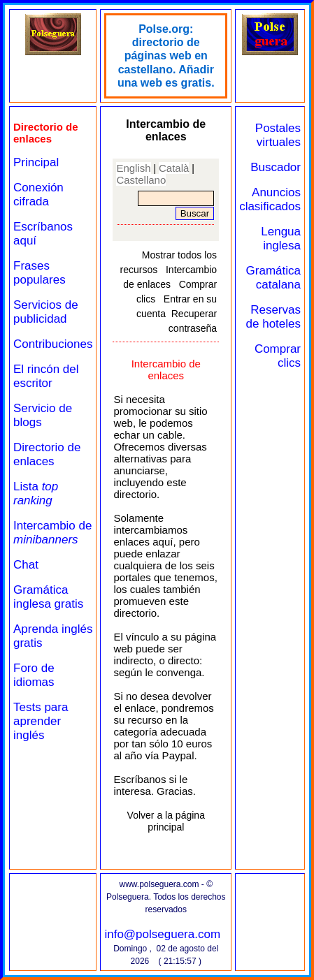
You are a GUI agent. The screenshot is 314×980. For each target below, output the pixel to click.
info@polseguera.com (162, 934)
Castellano (141, 180)
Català (174, 168)
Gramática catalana (273, 278)
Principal (36, 162)
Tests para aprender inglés (41, 721)
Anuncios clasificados (270, 199)
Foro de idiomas (34, 675)
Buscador (276, 167)
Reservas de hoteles (273, 317)
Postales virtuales (278, 135)
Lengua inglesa (281, 239)
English (133, 168)
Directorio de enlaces (47, 454)
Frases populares (40, 273)
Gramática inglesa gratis (48, 597)
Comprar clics (278, 356)
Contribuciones (53, 344)
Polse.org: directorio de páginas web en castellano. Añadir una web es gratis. (166, 56)
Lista (36, 493)
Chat (26, 565)
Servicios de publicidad (46, 312)
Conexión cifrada (38, 195)
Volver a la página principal (166, 821)
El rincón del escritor (46, 376)
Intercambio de (52, 533)
